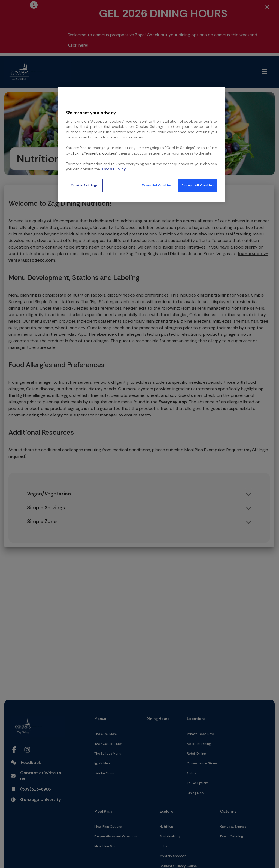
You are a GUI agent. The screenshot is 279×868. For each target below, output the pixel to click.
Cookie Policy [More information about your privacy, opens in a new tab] (114, 169)
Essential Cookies (157, 185)
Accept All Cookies (198, 185)
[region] (141, 144)
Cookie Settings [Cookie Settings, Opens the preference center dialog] (84, 185)
